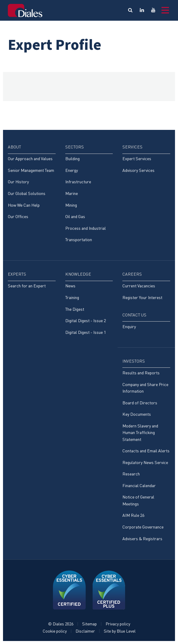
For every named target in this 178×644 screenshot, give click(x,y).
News (70, 286)
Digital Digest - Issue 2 (86, 321)
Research (131, 474)
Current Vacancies (139, 286)
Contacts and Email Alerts (146, 451)
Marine (72, 193)
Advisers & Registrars (142, 539)
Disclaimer (85, 631)
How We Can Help (24, 205)
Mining (71, 205)
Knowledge (78, 274)
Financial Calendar (139, 485)
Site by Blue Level (120, 631)
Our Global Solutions (27, 193)
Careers (132, 274)
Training (72, 297)
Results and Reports (141, 373)
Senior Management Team (31, 170)
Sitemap (89, 624)
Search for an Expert (27, 286)
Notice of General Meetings (138, 500)
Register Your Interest (142, 297)
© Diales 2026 (61, 624)
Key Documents (137, 414)
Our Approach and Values (30, 159)
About (14, 147)
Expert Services (137, 159)
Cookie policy (55, 631)
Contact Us (134, 315)
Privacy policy (118, 624)
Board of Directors (140, 403)
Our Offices (18, 216)
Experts (17, 274)
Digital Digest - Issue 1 (86, 332)
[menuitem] (32, 185)
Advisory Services (138, 170)
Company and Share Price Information (145, 388)
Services (132, 147)
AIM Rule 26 (133, 515)
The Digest (75, 309)
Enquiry (129, 326)
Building (72, 159)
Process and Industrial (86, 228)
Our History (18, 182)
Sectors (75, 147)
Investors (134, 361)
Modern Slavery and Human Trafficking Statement (140, 433)
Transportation (79, 240)
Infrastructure (78, 182)
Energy (72, 170)
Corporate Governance (143, 527)
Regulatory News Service (145, 462)
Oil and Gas (75, 216)
